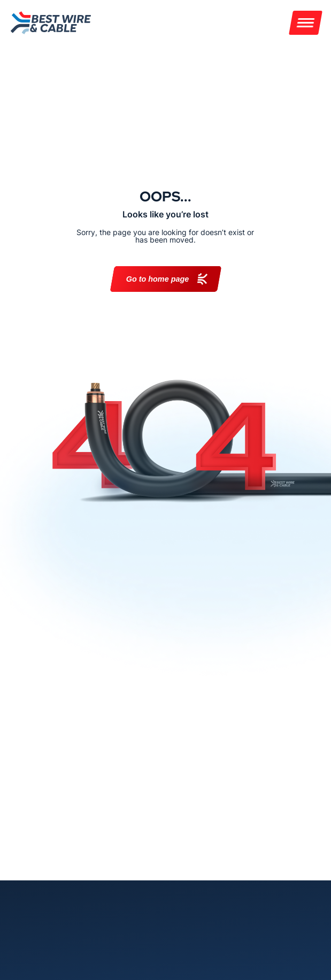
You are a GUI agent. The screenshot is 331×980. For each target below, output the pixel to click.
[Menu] (306, 23)
